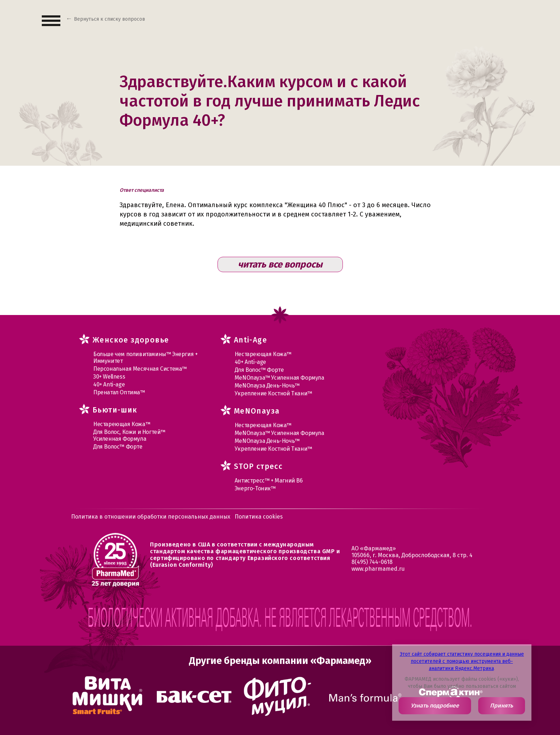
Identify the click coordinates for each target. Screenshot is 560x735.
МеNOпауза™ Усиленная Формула (279, 378)
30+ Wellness (109, 377)
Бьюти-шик (115, 410)
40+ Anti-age (109, 384)
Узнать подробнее (435, 706)
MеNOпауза (257, 411)
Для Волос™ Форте (118, 447)
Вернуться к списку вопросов (109, 19)
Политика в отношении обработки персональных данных (151, 517)
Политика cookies (259, 517)
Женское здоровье (131, 340)
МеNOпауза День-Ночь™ (267, 386)
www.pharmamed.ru (378, 569)
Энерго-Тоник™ (255, 488)
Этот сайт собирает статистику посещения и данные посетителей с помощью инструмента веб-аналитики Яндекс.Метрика (462, 661)
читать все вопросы (280, 264)
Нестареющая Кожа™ (122, 424)
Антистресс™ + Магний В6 (269, 481)
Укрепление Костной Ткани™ (273, 393)
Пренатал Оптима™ (119, 392)
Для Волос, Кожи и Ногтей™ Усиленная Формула (129, 435)
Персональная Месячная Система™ (140, 369)
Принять (501, 706)
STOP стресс (258, 466)
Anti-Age (251, 340)
